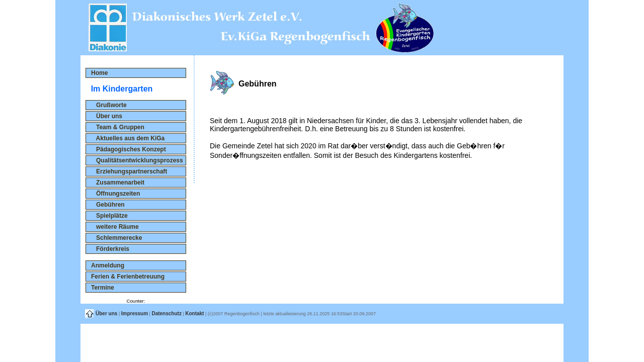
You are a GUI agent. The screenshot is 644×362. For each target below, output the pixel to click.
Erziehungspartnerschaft (129, 171)
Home (99, 73)
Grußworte (109, 105)
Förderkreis (110, 249)
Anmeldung (108, 265)
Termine (103, 288)
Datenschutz (166, 313)
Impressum (135, 313)
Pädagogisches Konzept (129, 149)
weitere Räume (115, 227)
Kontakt (194, 313)
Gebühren (108, 205)
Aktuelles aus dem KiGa (128, 138)
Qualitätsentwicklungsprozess (137, 160)
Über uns (107, 116)
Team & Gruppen (118, 127)
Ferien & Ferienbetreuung (128, 277)
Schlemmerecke (116, 238)
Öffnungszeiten (115, 194)
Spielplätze (109, 216)
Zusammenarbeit (118, 183)
